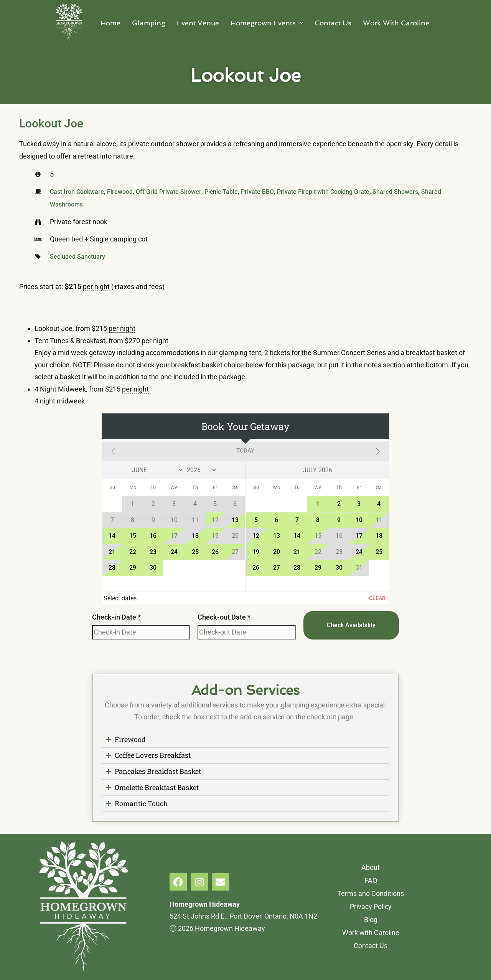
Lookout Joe (51, 123)
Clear (377, 598)
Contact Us (333, 23)
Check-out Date (224, 617)
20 (277, 551)
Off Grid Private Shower (169, 192)
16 (153, 535)
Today (245, 451)
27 (277, 567)
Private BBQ (257, 192)
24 (174, 551)
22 (133, 551)
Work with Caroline (371, 933)
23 (153, 551)
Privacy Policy (371, 906)
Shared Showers (395, 192)
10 (359, 520)
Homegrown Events (267, 23)
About (371, 867)
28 (112, 567)
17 (359, 535)
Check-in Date (116, 617)
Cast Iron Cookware (77, 192)
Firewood (120, 192)
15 (133, 535)
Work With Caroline (396, 23)
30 (153, 567)
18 (195, 535)
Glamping (149, 23)
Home (110, 23)
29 (133, 567)
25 (195, 551)
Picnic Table (221, 192)
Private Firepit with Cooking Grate (323, 192)
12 (256, 535)
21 (112, 551)
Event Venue (198, 23)
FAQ (371, 880)
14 (112, 535)
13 (235, 520)
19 (256, 551)
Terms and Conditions (371, 893)
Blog (371, 920)
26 (215, 551)
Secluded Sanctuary (77, 256)
